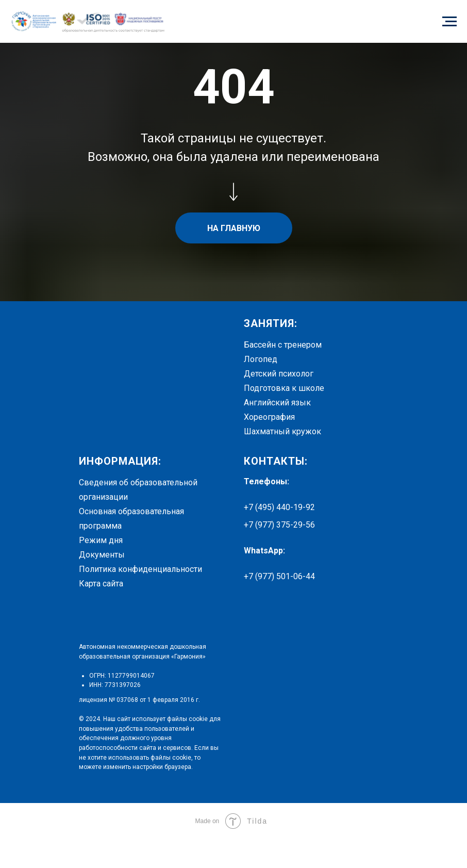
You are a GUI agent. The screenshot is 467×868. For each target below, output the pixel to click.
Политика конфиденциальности (140, 569)
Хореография (269, 417)
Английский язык (277, 403)
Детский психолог (279, 374)
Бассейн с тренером (283, 345)
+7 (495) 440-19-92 (279, 507)
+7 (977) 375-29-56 (279, 525)
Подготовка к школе (284, 388)
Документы (102, 555)
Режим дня (101, 540)
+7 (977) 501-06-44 (279, 576)
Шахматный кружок (282, 431)
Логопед (261, 359)
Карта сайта (101, 584)
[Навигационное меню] (449, 22)
